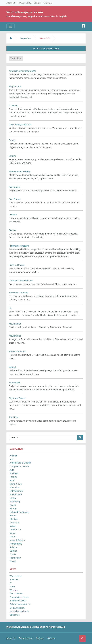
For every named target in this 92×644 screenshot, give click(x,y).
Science (13, 551)
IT (11, 583)
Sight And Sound (17, 398)
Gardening (15, 501)
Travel (12, 561)
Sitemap (48, 3)
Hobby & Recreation (19, 512)
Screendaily (15, 383)
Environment (16, 494)
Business (14, 473)
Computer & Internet (19, 466)
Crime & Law (16, 484)
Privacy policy (24, 3)
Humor (13, 516)
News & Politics (17, 540)
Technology (15, 558)
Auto (12, 470)
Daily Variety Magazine (20, 125)
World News (15, 576)
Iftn (10, 308)
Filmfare (13, 215)
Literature (14, 523)
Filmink (12, 230)
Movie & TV (15, 530)
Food (12, 480)
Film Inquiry (15, 187)
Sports (13, 554)
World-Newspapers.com (25, 12)
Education (14, 487)
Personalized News (19, 597)
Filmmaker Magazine (19, 246)
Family (13, 498)
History (13, 509)
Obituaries (15, 615)
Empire (12, 140)
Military (13, 526)
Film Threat (14, 199)
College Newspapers (20, 604)
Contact (37, 3)
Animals (13, 456)
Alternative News (18, 601)
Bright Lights (15, 87)
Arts (11, 459)
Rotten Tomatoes (17, 351)
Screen (12, 367)
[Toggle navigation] (11, 26)
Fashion (13, 477)
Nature (13, 537)
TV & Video (16, 58)
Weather (14, 590)
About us (11, 3)
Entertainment (16, 491)
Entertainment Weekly (20, 171)
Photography (16, 544)
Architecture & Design (20, 463)
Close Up (13, 106)
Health (13, 505)
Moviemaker (15, 324)
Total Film (14, 417)
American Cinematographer (22, 71)
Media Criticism (17, 608)
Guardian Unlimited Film (21, 281)
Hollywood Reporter (19, 293)
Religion (13, 547)
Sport (12, 587)
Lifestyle (14, 519)
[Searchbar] (43, 437)
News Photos (16, 594)
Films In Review (17, 265)
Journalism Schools (19, 611)
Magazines (26, 38)
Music (12, 533)
